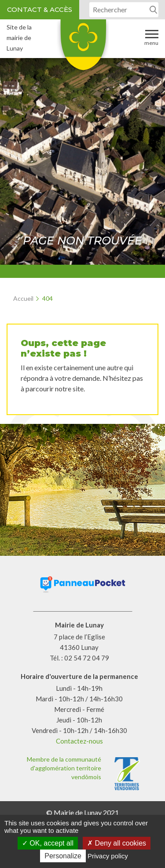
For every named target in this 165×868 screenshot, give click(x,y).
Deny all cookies (117, 843)
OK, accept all (48, 843)
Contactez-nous (79, 741)
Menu (151, 37)
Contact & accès (40, 9)
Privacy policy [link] (108, 856)
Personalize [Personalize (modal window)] (63, 856)
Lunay (83, 48)
